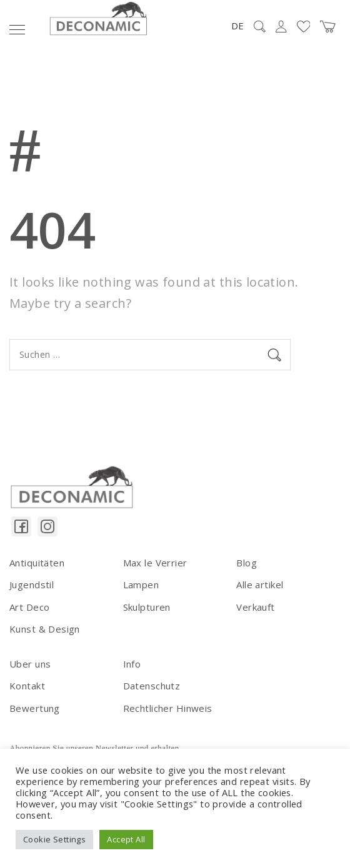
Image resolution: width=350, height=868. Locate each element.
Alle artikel (260, 584)
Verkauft (255, 607)
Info (132, 664)
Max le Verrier (155, 563)
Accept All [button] (126, 839)
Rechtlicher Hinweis (168, 708)
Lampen (141, 584)
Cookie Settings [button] (54, 839)
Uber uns (30, 664)
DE (237, 26)
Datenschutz (152, 686)
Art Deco (29, 607)
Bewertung (35, 708)
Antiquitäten (37, 563)
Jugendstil (32, 584)
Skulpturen (147, 607)
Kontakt (27, 686)
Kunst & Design (45, 629)
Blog (247, 563)
